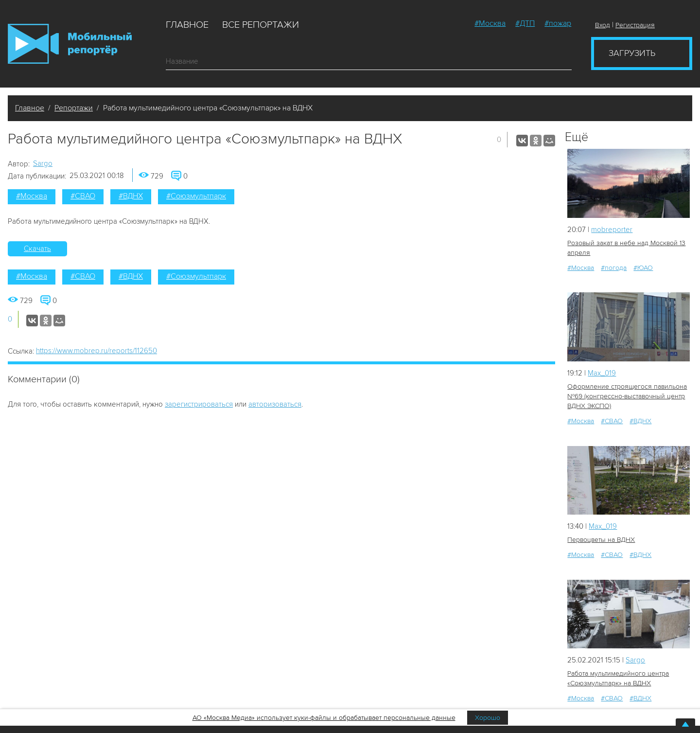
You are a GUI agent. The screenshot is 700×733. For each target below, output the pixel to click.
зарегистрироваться (199, 404)
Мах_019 (602, 373)
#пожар (558, 23)
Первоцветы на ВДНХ (601, 540)
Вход (603, 25)
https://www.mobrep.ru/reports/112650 (96, 351)
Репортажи (74, 108)
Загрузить (632, 53)
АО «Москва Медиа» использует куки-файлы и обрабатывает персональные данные (324, 718)
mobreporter (612, 230)
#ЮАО (643, 268)
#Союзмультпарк (196, 196)
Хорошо (488, 718)
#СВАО (83, 196)
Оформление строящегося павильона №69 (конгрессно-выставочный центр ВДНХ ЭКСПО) (627, 396)
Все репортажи (261, 25)
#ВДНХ (131, 196)
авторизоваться (275, 404)
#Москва (490, 23)
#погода (614, 268)
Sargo (43, 163)
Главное (187, 25)
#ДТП (525, 23)
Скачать (37, 249)
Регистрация (635, 25)
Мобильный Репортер (70, 44)
